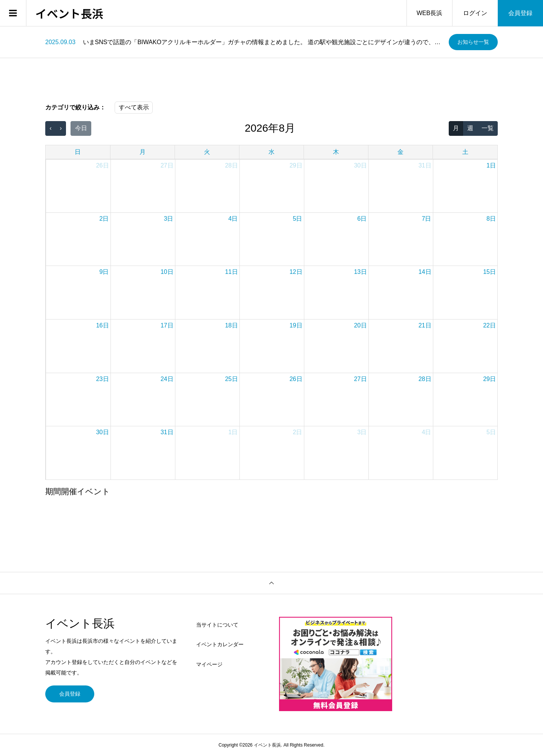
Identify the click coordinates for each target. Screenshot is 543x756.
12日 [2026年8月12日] (296, 272)
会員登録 (520, 13)
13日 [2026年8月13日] (360, 272)
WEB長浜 (429, 13)
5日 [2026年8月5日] (298, 219)
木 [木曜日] (336, 152)
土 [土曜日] (465, 152)
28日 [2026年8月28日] (425, 379)
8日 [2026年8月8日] (491, 219)
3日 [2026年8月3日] (169, 219)
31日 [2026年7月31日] (425, 165)
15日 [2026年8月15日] (489, 272)
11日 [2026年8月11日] (232, 272)
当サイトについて (217, 625)
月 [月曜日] (143, 152)
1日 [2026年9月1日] (233, 432)
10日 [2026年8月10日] (167, 272)
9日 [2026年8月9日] (104, 272)
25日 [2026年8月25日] (232, 379)
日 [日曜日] (78, 152)
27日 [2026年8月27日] (360, 379)
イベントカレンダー (220, 644)
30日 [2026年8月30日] (103, 432)
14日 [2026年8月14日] (425, 272)
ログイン (475, 13)
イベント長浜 (69, 13)
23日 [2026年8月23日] (103, 379)
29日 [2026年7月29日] (296, 165)
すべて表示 (134, 107)
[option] (244, 42)
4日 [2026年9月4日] (427, 432)
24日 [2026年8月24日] (167, 379)
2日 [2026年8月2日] (104, 219)
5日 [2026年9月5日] (491, 432)
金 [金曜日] (400, 152)
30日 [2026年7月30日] (360, 165)
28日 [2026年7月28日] (232, 165)
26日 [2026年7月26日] (103, 165)
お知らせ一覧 (473, 42)
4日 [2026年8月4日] (233, 219)
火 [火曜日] (207, 152)
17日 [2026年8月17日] (167, 325)
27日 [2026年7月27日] (167, 165)
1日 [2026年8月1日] (491, 165)
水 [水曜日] (271, 152)
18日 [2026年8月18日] (232, 325)
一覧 (488, 128)
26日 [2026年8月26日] (296, 379)
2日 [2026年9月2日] (298, 432)
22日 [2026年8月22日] (489, 325)
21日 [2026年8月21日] (425, 325)
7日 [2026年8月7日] (427, 219)
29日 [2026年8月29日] (489, 379)
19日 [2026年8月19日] (296, 325)
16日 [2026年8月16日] (103, 325)
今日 (81, 128)
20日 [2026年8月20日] (360, 325)
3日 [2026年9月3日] (362, 432)
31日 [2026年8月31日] (167, 432)
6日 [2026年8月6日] (362, 219)
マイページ (209, 664)
